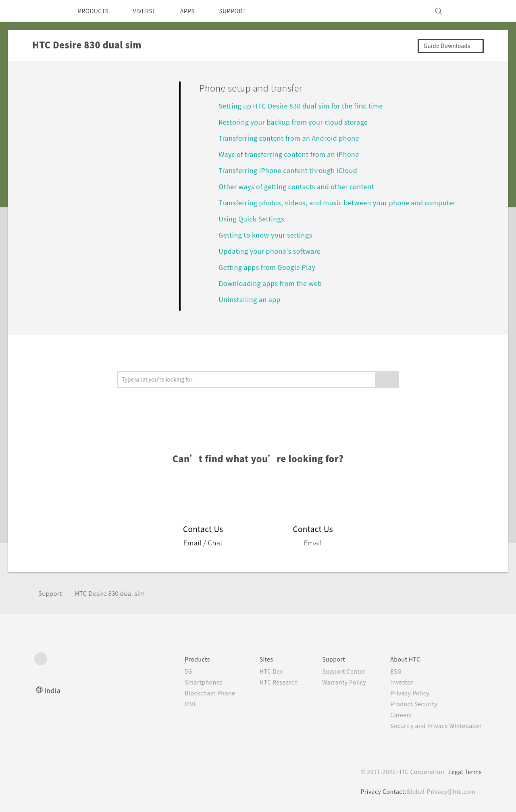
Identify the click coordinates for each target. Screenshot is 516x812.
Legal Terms (464, 772)
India (53, 690)
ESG (390, 671)
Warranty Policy (336, 682)
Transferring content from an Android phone (295, 138)
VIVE (174, 704)
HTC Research (266, 682)
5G (170, 671)
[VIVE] (471, 11)
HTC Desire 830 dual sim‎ (116, 593)
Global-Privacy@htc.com (439, 791)
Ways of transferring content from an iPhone (295, 154)
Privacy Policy (404, 693)
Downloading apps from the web (275, 283)
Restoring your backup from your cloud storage (301, 122)
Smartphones (187, 682)
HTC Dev (259, 671)
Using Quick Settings (254, 218)
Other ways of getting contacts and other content (304, 186)
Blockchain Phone (194, 693)
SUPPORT (247, 11)
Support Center (335, 671)
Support (51, 593)
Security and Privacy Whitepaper (433, 726)
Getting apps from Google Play (272, 267)
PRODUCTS (96, 11)
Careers (395, 715)
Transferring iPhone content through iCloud (295, 170)
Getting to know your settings (270, 235)
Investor (396, 682)
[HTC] (44, 11)
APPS (198, 11)
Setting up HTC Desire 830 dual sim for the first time (308, 105)
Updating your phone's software (274, 251)
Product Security (409, 704)
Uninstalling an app (252, 299)
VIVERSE (151, 11)
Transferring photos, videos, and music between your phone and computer (347, 202)
